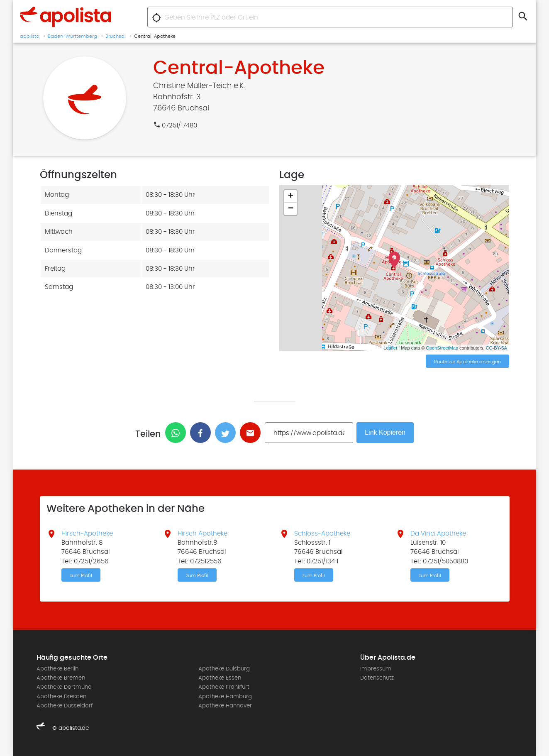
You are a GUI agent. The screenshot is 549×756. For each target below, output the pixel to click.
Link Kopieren (385, 432)
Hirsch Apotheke (203, 533)
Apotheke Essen (220, 678)
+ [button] (291, 196)
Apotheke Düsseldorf (65, 706)
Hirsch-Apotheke (87, 533)
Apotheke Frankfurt (224, 687)
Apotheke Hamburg (225, 697)
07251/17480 (179, 125)
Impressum (376, 669)
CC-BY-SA (497, 348)
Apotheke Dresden (61, 697)
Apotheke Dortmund (64, 687)
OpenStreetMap (442, 348)
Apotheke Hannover (225, 706)
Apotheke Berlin (57, 669)
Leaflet (390, 348)
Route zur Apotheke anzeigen (467, 362)
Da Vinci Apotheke (438, 533)
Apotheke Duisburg (224, 669)
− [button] (291, 209)
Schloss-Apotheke (322, 533)
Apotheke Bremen (61, 678)
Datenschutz (377, 678)
